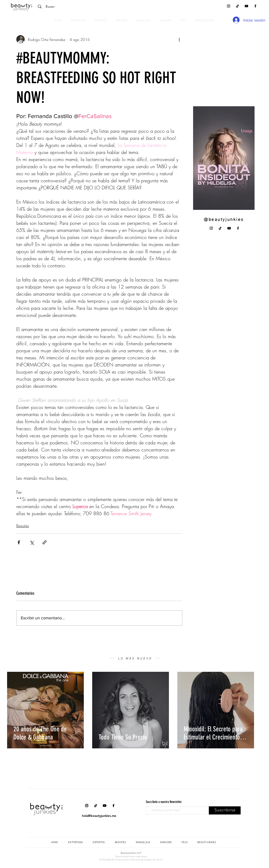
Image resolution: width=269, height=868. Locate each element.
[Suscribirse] (225, 810)
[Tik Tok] (237, 6)
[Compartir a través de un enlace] (45, 542)
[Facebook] (255, 6)
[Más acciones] (179, 39)
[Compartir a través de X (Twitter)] (32, 542)
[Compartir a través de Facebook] (19, 542)
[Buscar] (71, 7)
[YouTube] (246, 6)
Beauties (23, 526)
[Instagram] (229, 6)
